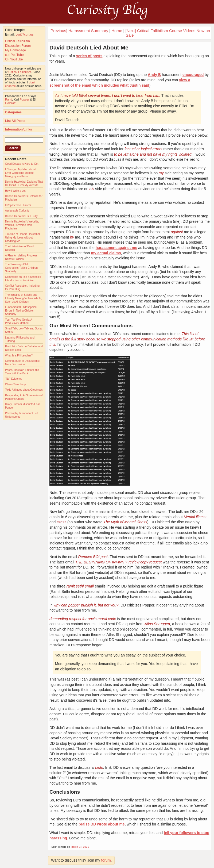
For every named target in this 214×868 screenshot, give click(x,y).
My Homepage (15, 50)
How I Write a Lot (15, 191)
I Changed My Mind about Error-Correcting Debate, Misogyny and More (20, 173)
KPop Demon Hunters (18, 205)
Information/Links (19, 129)
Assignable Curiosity (17, 211)
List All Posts (15, 121)
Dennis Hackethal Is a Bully (21, 216)
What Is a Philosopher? (19, 356)
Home (117, 31)
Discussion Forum (18, 46)
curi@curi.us (25, 34)
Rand (9, 99)
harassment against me (116, 248)
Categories (13, 112)
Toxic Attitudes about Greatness (24, 390)
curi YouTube (14, 55)
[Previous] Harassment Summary (79, 31)
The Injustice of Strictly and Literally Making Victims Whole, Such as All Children (24, 298)
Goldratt (10, 103)
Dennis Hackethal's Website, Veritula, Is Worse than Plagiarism (22, 225)
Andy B (154, 75)
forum (106, 860)
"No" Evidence (14, 379)
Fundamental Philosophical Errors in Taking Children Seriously (21, 311)
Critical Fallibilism (17, 41)
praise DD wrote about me (102, 824)
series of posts (89, 56)
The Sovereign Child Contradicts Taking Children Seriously (21, 268)
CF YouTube (14, 59)
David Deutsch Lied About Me (89, 47)
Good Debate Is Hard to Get (22, 164)
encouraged (193, 75)
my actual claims (106, 253)
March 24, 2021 (80, 847)
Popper (24, 99)
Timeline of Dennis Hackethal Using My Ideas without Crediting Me (22, 238)
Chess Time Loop (15, 384)
